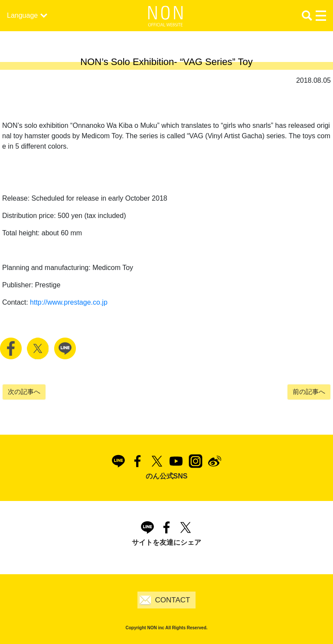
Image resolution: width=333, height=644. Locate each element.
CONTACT (173, 600)
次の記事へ (24, 392)
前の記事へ (309, 392)
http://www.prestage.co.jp (69, 302)
